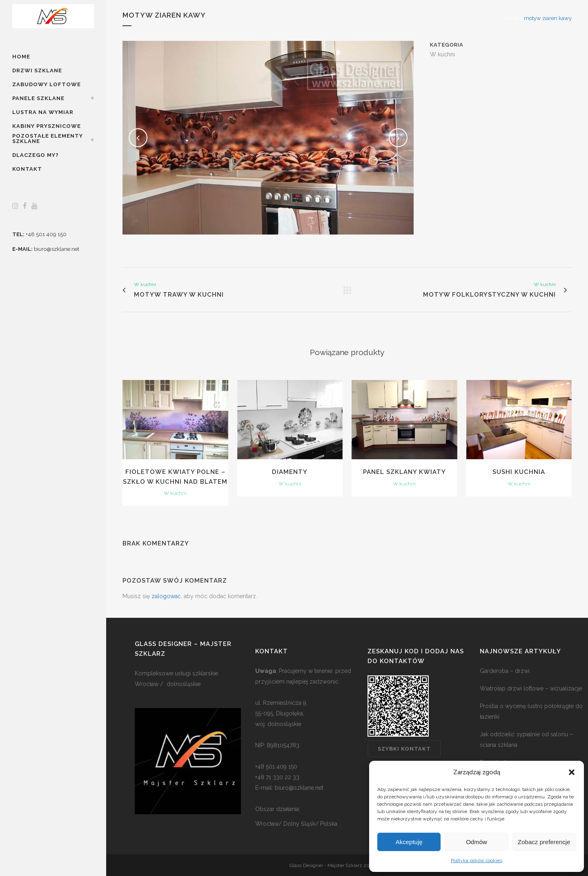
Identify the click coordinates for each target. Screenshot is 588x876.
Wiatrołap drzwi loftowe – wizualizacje (531, 688)
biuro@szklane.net (57, 249)
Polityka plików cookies (477, 860)
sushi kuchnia (519, 472)
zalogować (166, 596)
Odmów (477, 842)
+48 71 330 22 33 (277, 777)
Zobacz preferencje (544, 842)
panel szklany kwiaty (404, 472)
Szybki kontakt (404, 749)
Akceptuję (409, 842)
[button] (572, 772)
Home (511, 18)
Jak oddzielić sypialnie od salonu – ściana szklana (526, 740)
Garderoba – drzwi (505, 671)
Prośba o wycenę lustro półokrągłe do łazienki (531, 711)
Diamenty (290, 472)
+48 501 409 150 (46, 234)
